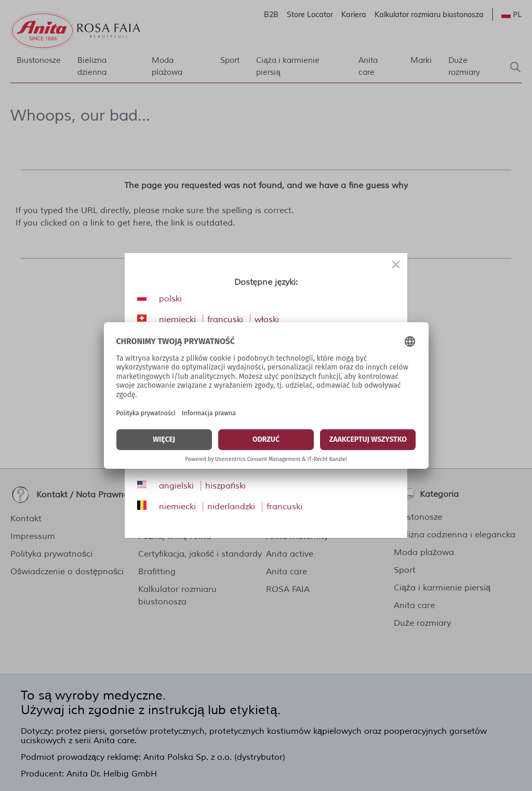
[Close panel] (396, 265)
